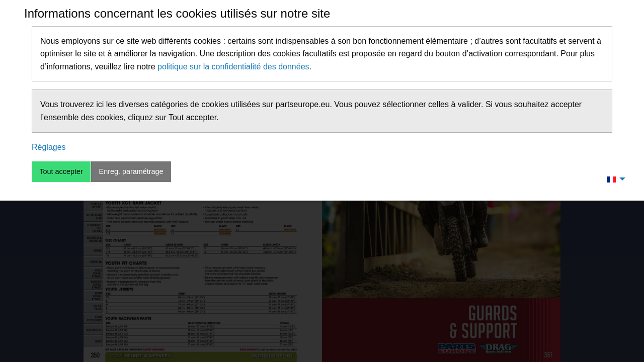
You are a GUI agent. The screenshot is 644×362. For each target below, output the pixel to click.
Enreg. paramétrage (131, 171)
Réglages (49, 147)
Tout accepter (61, 171)
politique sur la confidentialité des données (233, 67)
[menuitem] (613, 179)
